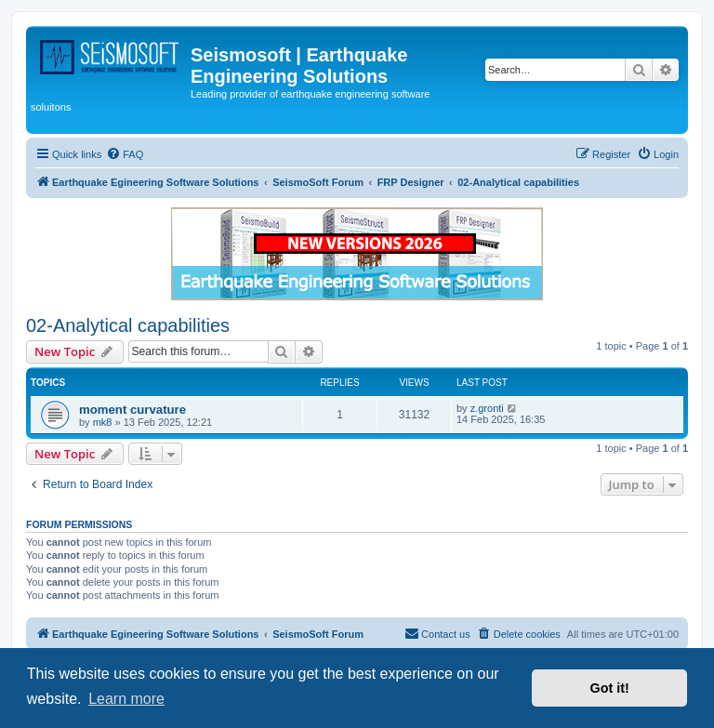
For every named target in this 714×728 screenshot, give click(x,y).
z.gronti (487, 408)
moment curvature (132, 410)
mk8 (103, 422)
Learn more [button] (126, 699)
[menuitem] (125, 154)
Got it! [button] (610, 688)
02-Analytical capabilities (128, 325)
